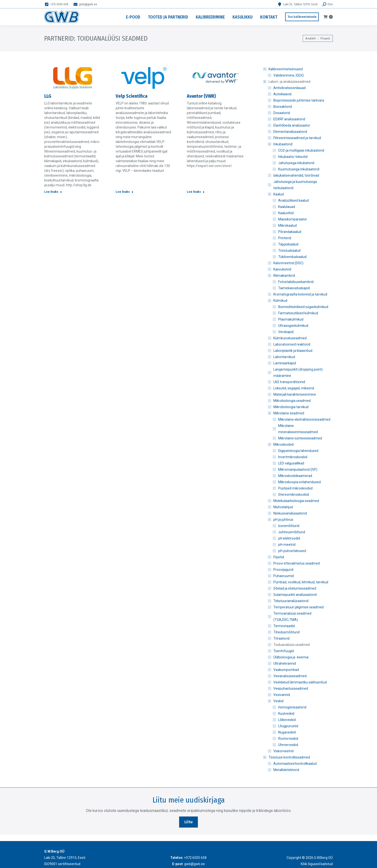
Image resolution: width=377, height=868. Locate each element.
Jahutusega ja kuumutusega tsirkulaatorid (295, 185)
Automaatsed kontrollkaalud (295, 764)
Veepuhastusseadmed (291, 688)
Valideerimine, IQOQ (289, 75)
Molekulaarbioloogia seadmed (296, 501)
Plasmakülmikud (291, 319)
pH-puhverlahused (292, 551)
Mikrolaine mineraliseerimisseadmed (298, 429)
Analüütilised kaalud (293, 200)
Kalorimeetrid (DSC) (288, 263)
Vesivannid (282, 695)
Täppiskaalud (288, 244)
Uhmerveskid (288, 745)
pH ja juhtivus (281, 520)
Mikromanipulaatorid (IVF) (298, 469)
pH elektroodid (289, 538)
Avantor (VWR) (201, 96)
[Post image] (73, 78)
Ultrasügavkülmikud (293, 326)
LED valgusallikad (291, 463)
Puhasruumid (284, 576)
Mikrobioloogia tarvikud (291, 407)
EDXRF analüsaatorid (289, 119)
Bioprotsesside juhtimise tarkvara (299, 100)
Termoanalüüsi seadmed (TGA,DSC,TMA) (292, 617)
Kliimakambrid (282, 276)
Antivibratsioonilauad (289, 88)
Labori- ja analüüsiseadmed (287, 82)
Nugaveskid (287, 732)
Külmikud (278, 301)
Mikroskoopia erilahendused (299, 482)
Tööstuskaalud (289, 251)
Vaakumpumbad (286, 670)
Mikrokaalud (287, 225)
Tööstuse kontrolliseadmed (287, 757)
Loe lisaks (53, 192)
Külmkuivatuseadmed (290, 338)
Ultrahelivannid (285, 663)
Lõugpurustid (288, 726)
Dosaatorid (282, 113)
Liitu (188, 822)
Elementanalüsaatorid (290, 132)
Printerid (285, 238)
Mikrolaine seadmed (286, 413)
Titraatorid (281, 638)
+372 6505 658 (56, 4)
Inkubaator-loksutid (293, 157)
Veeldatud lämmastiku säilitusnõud (300, 682)
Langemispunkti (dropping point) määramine (298, 373)
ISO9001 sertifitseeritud (62, 864)
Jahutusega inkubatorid (296, 163)
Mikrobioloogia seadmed (292, 401)
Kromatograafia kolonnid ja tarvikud (300, 294)
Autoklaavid (282, 94)
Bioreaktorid (283, 107)
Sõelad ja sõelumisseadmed (295, 588)
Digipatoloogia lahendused (298, 451)
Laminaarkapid (285, 363)
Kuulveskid (286, 714)
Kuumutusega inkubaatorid (299, 169)
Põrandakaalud (290, 232)
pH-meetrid (287, 545)
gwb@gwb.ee (85, 4)
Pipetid (279, 557)
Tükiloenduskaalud (292, 257)
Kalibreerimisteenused (283, 69)
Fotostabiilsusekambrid (296, 282)
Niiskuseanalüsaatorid (290, 513)
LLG (48, 96)
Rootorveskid (288, 739)
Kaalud (276, 194)
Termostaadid (284, 626)
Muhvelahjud (283, 507)
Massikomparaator (293, 219)
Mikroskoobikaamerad (295, 476)
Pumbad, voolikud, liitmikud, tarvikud (301, 582)
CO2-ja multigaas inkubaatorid (301, 150)
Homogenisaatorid (292, 707)
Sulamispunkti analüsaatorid (295, 595)
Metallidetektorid (286, 770)
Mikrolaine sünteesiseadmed (300, 438)
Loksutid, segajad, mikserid (294, 388)
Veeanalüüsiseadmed (290, 676)
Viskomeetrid (283, 751)
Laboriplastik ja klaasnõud (293, 351)
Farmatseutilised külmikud (298, 313)
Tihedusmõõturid (286, 632)
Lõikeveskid (287, 720)
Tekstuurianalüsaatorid (291, 601)
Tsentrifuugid (284, 651)
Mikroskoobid (281, 444)
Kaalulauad (287, 207)
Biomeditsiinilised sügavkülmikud (303, 307)
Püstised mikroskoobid (295, 488)
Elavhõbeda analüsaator (292, 125)
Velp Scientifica (132, 96)
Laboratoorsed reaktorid (292, 344)
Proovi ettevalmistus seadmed (297, 563)
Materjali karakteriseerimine (295, 394)
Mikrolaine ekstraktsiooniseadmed (304, 419)
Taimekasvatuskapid (294, 288)
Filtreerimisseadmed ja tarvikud (297, 138)
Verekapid (286, 332)
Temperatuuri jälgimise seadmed (298, 607)
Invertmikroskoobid (293, 457)
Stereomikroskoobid (294, 495)
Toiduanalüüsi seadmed (292, 645)
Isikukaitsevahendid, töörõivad (296, 175)
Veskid (276, 701)
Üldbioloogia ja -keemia (291, 657)
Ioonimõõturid (289, 526)
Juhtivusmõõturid (292, 532)
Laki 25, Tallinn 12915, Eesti (297, 4)
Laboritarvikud (284, 357)
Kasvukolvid (282, 269)
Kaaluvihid (286, 213)
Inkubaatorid (280, 144)
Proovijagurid (283, 570)
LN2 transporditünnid (289, 382)
